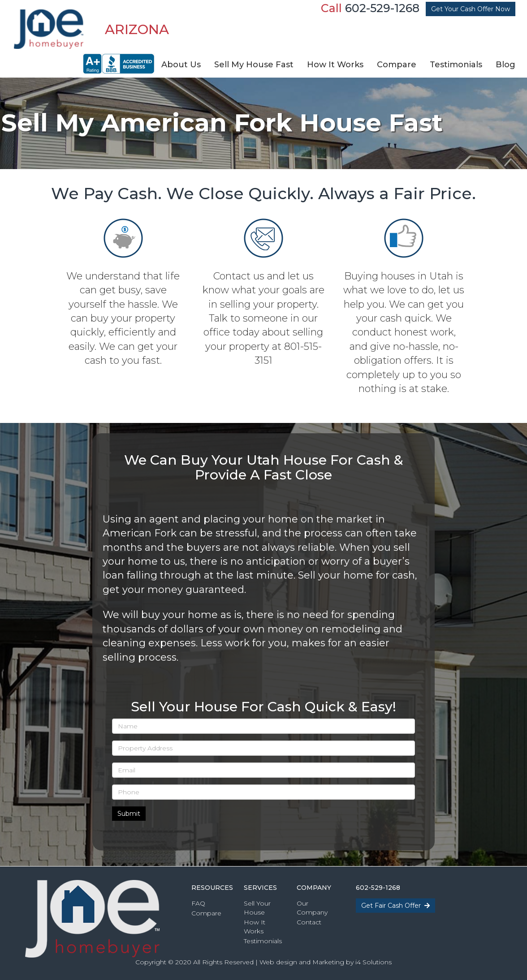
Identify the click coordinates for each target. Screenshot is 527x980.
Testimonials (263, 941)
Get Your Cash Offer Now (471, 9)
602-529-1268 (382, 8)
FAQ (198, 903)
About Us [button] (181, 65)
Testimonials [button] (456, 65)
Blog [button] (505, 65)
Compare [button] (397, 65)
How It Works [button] (335, 65)
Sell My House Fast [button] (254, 65)
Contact (309, 922)
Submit (129, 814)
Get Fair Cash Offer (395, 906)
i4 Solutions (374, 962)
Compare (206, 913)
